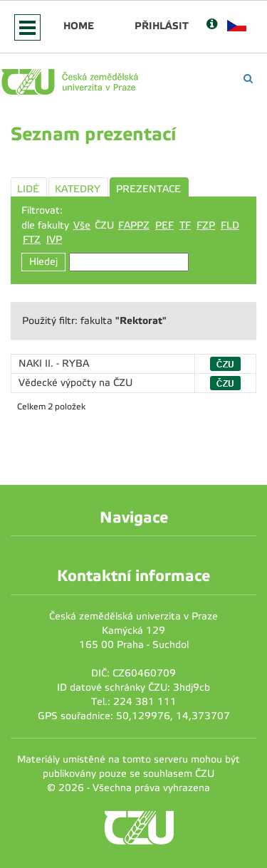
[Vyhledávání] (248, 79)
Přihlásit (162, 26)
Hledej (43, 262)
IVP (54, 240)
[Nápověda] (212, 25)
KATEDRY (78, 189)
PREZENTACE (148, 189)
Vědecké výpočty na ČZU (75, 383)
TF (185, 225)
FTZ (32, 240)
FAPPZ (134, 225)
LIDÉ (28, 189)
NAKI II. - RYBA (54, 364)
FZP (206, 225)
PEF (164, 225)
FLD (230, 225)
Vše (82, 225)
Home (79, 26)
